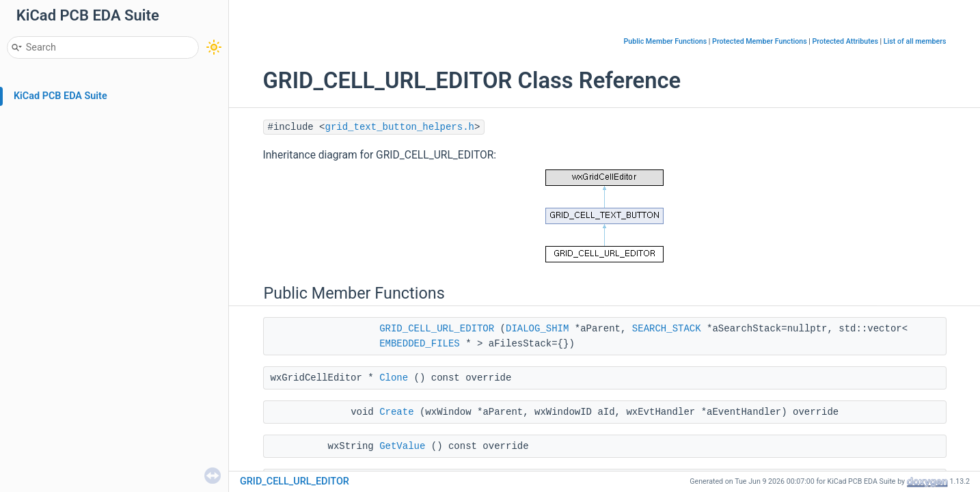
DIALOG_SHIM (537, 329)
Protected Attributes (845, 41)
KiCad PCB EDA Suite (60, 96)
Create (396, 412)
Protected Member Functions (760, 41)
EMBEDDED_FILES (420, 344)
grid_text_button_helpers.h (400, 127)
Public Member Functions (666, 41)
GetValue (402, 446)
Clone (394, 378)
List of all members (915, 41)
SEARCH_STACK (667, 329)
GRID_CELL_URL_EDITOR (437, 329)
